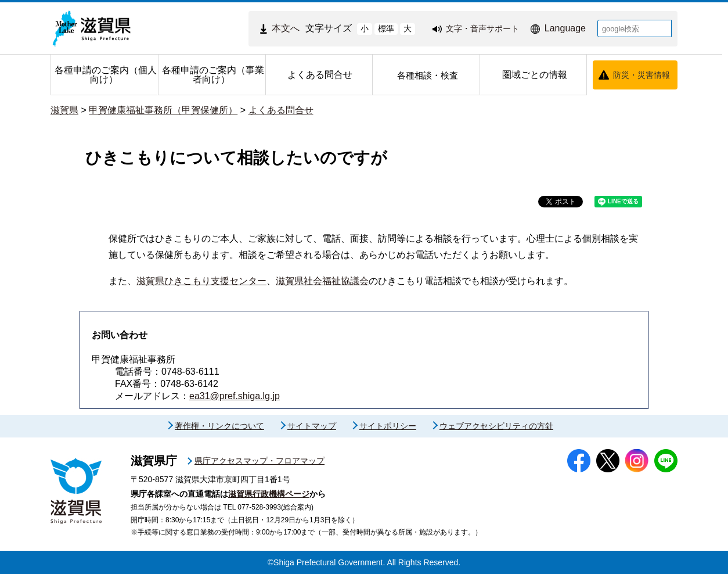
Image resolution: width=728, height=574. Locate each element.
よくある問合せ (281, 110)
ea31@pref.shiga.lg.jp (235, 396)
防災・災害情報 (641, 75)
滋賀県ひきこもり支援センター (201, 281)
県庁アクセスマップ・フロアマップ (260, 461)
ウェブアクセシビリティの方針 (496, 426)
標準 (386, 28)
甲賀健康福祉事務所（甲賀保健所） (163, 110)
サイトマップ (312, 426)
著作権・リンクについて (219, 426)
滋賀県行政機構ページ (269, 494)
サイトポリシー (388, 426)
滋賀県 (64, 110)
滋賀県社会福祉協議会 (322, 281)
